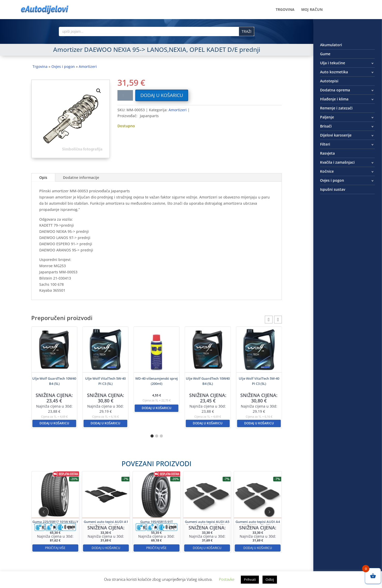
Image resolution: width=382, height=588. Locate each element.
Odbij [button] (270, 579)
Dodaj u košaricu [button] (54, 423)
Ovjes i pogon (63, 66)
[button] (99, 91)
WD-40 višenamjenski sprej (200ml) (157, 381)
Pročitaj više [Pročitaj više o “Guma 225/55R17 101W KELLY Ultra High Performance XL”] (102, 529)
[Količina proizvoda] (125, 95)
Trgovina (285, 10)
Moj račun (312, 10)
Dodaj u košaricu (162, 95)
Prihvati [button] (250, 579)
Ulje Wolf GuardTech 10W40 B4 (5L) (54, 381)
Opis (43, 177)
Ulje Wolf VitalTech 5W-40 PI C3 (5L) (105, 381)
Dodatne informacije (81, 177)
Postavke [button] (227, 579)
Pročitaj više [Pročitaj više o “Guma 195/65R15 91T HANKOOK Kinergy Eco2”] (157, 529)
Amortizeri (88, 66)
